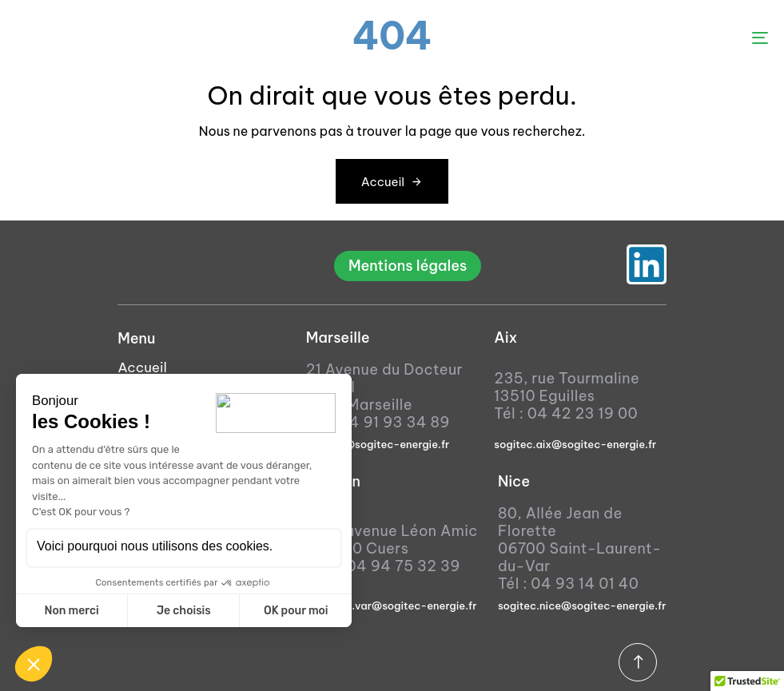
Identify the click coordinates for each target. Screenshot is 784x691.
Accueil (142, 368)
